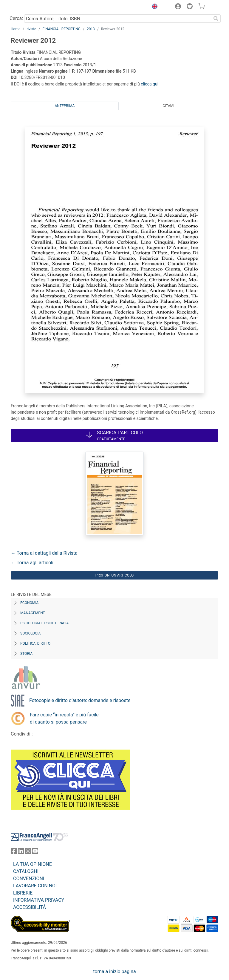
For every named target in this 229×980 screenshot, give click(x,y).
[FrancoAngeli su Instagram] (28, 852)
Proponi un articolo (115, 575)
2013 (91, 29)
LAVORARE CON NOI (35, 886)
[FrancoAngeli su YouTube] (35, 852)
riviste (31, 29)
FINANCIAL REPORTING (61, 29)
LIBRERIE (23, 893)
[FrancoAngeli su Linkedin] (21, 852)
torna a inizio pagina (114, 971)
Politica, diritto (35, 643)
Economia (29, 603)
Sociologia (30, 633)
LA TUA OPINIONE (33, 864)
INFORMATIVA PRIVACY (39, 900)
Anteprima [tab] (65, 106)
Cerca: (16, 18)
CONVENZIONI (29, 879)
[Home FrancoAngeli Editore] (31, 7)
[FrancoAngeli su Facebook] (14, 852)
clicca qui (150, 84)
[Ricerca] (216, 19)
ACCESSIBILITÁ (30, 907)
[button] (153, 7)
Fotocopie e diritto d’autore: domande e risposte (80, 700)
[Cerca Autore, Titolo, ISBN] (118, 19)
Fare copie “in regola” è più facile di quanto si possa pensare (64, 718)
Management (33, 613)
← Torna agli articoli (32, 563)
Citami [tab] (168, 106)
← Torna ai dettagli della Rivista (44, 553)
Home (16, 29)
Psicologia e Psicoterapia (44, 623)
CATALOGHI (26, 871)
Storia (26, 654)
